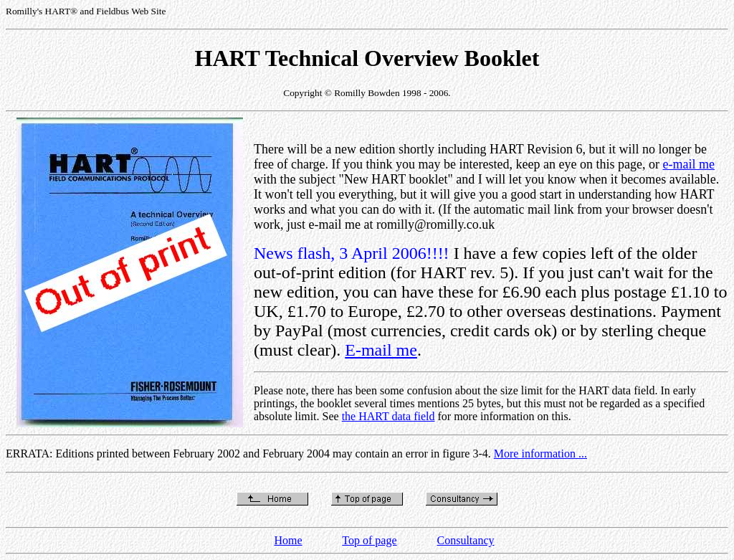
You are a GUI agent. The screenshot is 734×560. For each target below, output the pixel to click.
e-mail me (688, 164)
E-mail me (381, 350)
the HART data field (389, 416)
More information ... (540, 454)
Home (288, 540)
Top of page (369, 540)
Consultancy (466, 540)
